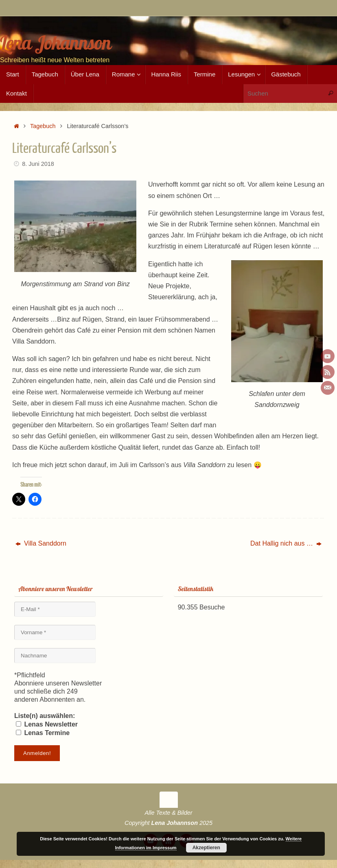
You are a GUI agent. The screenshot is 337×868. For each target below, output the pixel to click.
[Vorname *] (55, 632)
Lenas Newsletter (47, 724)
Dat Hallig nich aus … (286, 543)
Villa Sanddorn (41, 543)
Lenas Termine (43, 733)
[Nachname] (55, 656)
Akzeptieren (206, 848)
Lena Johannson (56, 43)
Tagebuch (43, 126)
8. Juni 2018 (38, 164)
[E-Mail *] (55, 609)
